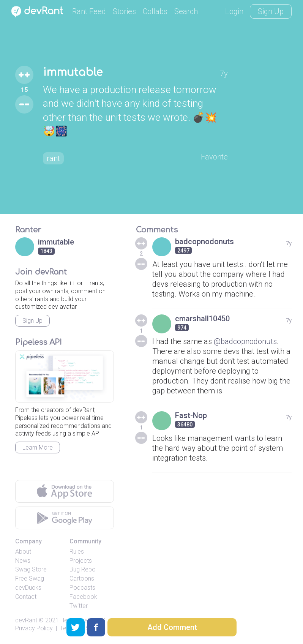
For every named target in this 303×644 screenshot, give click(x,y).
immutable (73, 73)
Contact (26, 597)
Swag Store (31, 569)
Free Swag (30, 578)
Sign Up (271, 11)
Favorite (214, 157)
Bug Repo (83, 569)
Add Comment (172, 627)
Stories (124, 11)
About (23, 552)
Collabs (155, 11)
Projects (81, 561)
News (23, 561)
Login (234, 11)
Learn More (38, 447)
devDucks (28, 588)
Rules (77, 552)
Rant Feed (89, 11)
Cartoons (82, 578)
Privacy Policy (34, 628)
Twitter (79, 606)
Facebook (83, 597)
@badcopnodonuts (245, 341)
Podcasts (82, 588)
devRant (26, 620)
